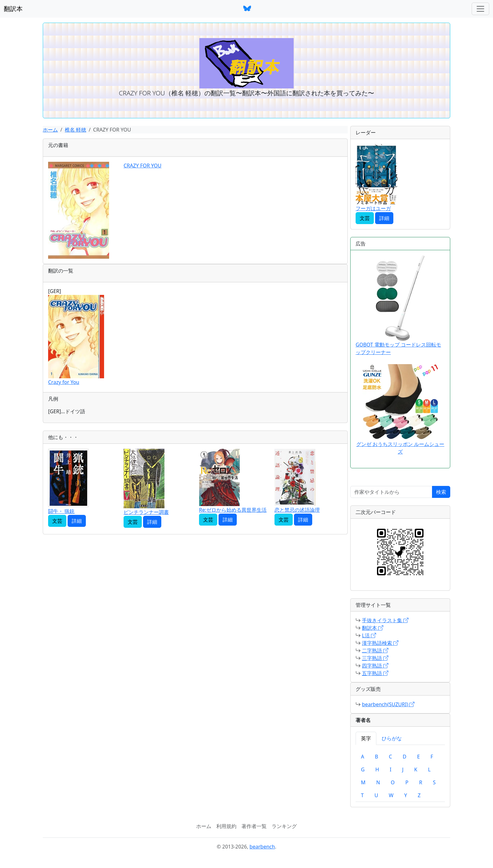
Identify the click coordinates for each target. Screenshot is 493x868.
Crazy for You (64, 382)
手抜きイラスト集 (385, 620)
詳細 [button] (77, 521)
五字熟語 (375, 673)
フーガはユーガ (373, 208)
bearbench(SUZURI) (388, 704)
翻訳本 (13, 9)
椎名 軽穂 (75, 130)
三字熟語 (375, 658)
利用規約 (226, 826)
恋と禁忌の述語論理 (297, 510)
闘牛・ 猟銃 (61, 511)
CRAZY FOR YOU (143, 166)
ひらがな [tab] (392, 738)
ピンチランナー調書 (146, 512)
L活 (369, 635)
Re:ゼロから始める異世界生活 (233, 510)
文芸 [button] (57, 521)
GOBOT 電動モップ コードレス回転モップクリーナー (398, 305)
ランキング (284, 826)
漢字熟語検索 (380, 643)
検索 (441, 492)
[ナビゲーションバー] (480, 9)
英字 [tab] (366, 738)
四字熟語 (375, 666)
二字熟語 (375, 651)
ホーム (50, 130)
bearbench (262, 847)
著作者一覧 (254, 826)
